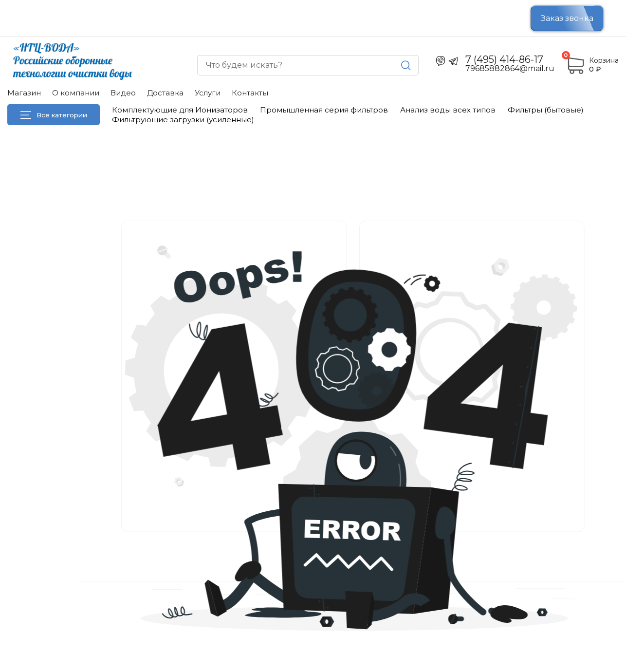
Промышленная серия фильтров (324, 110)
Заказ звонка (567, 18)
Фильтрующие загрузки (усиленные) (183, 120)
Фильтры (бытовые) (546, 110)
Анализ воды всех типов (448, 110)
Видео (123, 93)
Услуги (208, 93)
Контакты (250, 93)
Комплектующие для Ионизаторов (180, 110)
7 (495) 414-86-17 (504, 59)
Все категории (54, 115)
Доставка (165, 93)
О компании (76, 93)
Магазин (24, 93)
